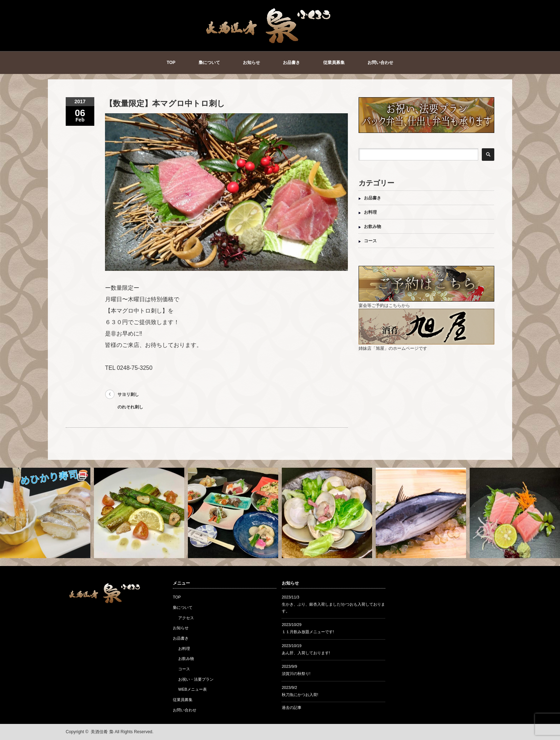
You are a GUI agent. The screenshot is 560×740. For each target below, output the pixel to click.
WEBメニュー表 (192, 689)
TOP (171, 63)
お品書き (291, 63)
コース (370, 241)
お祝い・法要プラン (196, 679)
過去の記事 (292, 707)
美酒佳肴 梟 (102, 732)
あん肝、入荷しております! (306, 653)
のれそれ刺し (130, 407)
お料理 (370, 212)
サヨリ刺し (128, 394)
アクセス (186, 618)
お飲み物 (372, 227)
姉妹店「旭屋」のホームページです (426, 346)
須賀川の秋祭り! (296, 674)
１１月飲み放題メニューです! (308, 632)
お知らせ (251, 63)
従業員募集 (334, 63)
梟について (209, 63)
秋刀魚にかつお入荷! (300, 695)
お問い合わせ (380, 63)
